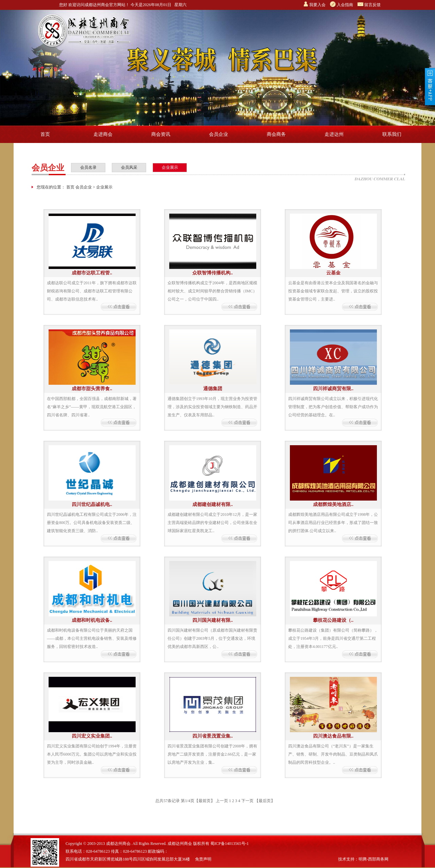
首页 (45, 134)
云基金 (333, 273)
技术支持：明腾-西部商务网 (363, 859)
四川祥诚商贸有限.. (333, 389)
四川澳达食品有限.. (333, 736)
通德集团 (213, 389)
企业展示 (170, 167)
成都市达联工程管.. (92, 273)
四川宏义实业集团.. (92, 736)
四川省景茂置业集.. (213, 736)
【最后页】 (265, 801)
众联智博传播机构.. (213, 273)
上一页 (222, 801)
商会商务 (276, 134)
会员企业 (219, 134)
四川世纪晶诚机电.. (92, 504)
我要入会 (317, 5)
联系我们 (392, 134)
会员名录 (88, 167)
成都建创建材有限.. (213, 504)
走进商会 (103, 134)
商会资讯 (161, 134)
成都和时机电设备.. (92, 620)
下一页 (247, 801)
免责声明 (203, 859)
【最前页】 (205, 801)
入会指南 (345, 5)
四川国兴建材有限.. (213, 620)
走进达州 (334, 134)
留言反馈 (372, 5)
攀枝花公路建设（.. (333, 620)
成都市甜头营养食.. (92, 389)
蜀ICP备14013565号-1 (230, 844)
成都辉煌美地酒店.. (333, 504)
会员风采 (129, 167)
